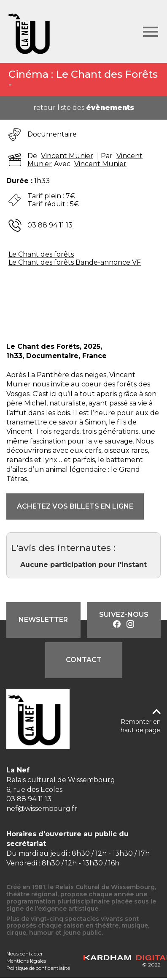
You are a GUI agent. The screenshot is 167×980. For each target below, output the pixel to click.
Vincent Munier (67, 156)
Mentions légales (26, 961)
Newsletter (43, 620)
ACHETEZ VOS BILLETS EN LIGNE (75, 506)
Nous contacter (25, 954)
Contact (84, 660)
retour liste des (84, 108)
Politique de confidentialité (38, 968)
